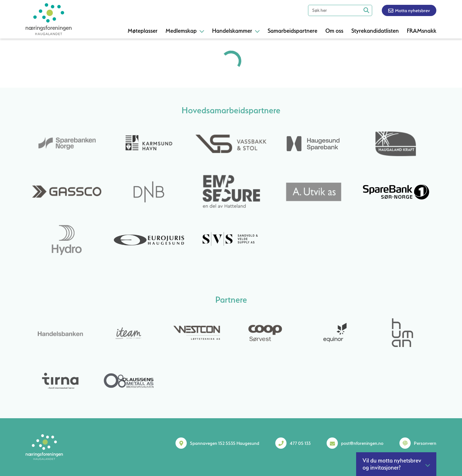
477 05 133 (300, 443)
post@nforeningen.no (362, 443)
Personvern (425, 443)
